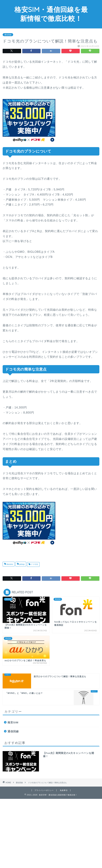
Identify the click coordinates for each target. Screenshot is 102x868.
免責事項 (64, 790)
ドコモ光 (34, 564)
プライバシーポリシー (44, 790)
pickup (22, 564)
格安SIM (13, 722)
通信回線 (8, 35)
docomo (9, 564)
